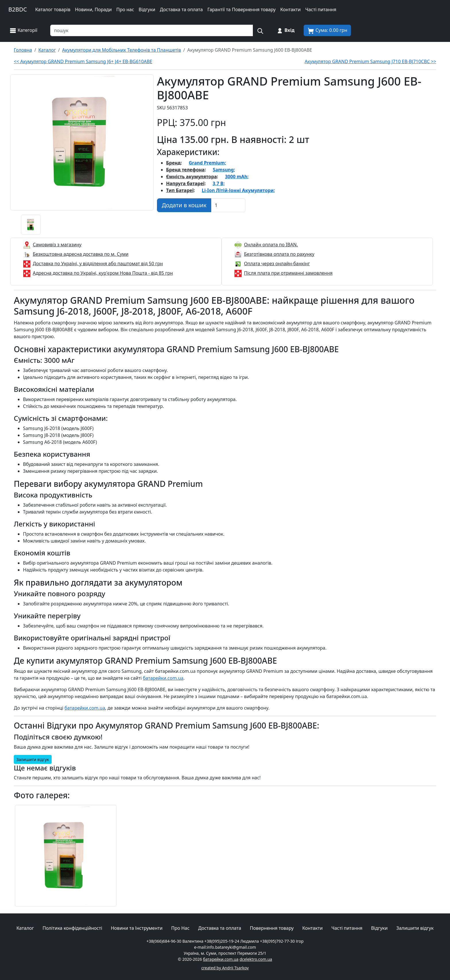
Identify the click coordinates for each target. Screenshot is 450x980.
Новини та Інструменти (137, 928)
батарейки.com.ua (163, 678)
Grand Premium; (207, 163)
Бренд (173, 163)
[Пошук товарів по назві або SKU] (152, 30)
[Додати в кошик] (184, 205)
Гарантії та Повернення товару (242, 9)
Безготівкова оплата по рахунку (279, 254)
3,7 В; (219, 183)
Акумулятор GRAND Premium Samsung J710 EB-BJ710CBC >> (370, 61)
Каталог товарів (53, 9)
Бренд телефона (185, 170)
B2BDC (18, 9)
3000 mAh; (237, 177)
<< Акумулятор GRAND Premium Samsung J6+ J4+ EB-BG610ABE (83, 61)
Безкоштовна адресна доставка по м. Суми (81, 254)
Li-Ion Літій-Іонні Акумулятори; (238, 190)
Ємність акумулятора (192, 177)
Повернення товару (272, 928)
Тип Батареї (180, 190)
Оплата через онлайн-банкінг (277, 264)
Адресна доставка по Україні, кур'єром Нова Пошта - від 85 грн (103, 273)
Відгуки (147, 9)
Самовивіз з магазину (57, 245)
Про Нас (181, 928)
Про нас (125, 9)
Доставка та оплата (181, 9)
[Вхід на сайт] (285, 30)
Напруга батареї (185, 183)
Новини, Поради (93, 9)
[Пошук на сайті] (260, 30)
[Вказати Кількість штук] (228, 205)
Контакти (290, 9)
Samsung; (224, 170)
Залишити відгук (33, 759)
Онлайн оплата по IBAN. (271, 245)
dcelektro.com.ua (256, 959)
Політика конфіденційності (72, 928)
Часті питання (321, 9)
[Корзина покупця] (327, 30)
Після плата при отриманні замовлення (288, 273)
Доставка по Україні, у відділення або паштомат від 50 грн (98, 264)
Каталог (25, 928)
